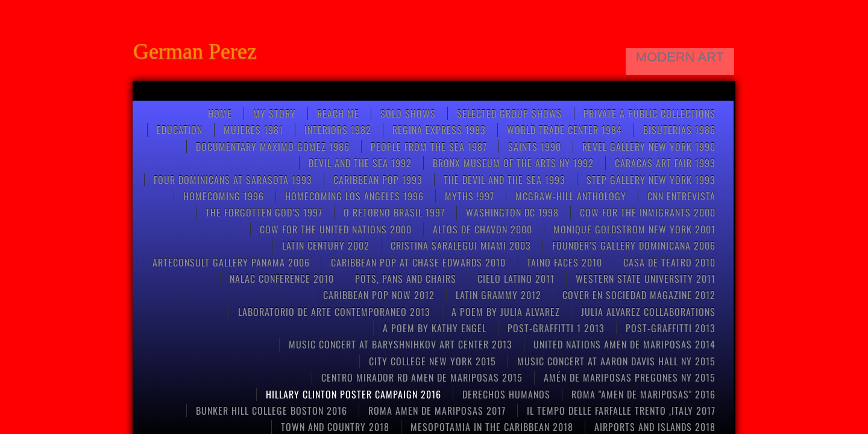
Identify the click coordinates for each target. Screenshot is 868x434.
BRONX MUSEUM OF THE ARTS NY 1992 (513, 163)
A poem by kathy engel (435, 328)
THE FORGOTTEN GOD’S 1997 (264, 212)
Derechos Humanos (506, 394)
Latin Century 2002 (326, 245)
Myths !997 (470, 196)
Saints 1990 (535, 146)
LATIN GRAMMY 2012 (498, 295)
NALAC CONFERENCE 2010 (282, 278)
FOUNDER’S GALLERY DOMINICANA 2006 (634, 245)
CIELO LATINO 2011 (516, 278)
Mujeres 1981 (253, 130)
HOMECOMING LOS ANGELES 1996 (354, 196)
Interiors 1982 (338, 130)
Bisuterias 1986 (679, 130)
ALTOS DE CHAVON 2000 (483, 229)
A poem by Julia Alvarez (506, 312)
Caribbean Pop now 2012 (379, 295)
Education (180, 130)
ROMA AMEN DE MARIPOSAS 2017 (437, 410)
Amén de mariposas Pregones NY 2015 (630, 377)
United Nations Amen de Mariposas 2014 (624, 344)
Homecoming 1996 (224, 196)
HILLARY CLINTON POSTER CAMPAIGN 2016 (354, 394)
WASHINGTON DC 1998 (512, 212)
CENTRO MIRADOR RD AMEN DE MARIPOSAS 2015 (422, 377)
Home (220, 113)
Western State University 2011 (646, 278)
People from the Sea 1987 (429, 146)
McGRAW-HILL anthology (571, 196)
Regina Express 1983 (439, 130)
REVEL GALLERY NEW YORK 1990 (649, 146)
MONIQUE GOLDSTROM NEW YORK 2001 (634, 229)
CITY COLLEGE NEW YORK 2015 (432, 361)
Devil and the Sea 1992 (360, 163)
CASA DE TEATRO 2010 (669, 262)
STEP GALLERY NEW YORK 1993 (651, 180)
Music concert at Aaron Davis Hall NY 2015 (616, 361)
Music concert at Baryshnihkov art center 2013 (401, 344)
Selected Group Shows (510, 113)
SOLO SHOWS (408, 113)
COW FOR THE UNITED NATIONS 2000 (336, 229)
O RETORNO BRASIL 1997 (394, 212)
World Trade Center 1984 (565, 130)
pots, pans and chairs (406, 278)
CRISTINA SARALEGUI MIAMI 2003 (461, 245)
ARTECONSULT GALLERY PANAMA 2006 (231, 262)
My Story (275, 113)
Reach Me (338, 113)
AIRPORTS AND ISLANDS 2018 (655, 427)
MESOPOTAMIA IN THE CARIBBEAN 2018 (492, 427)
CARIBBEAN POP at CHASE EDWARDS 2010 (418, 262)
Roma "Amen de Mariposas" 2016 (643, 394)
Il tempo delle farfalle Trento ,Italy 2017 (621, 410)
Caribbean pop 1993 (378, 180)
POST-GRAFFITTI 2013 (671, 328)
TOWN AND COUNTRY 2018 (335, 427)
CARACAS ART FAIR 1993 (665, 163)
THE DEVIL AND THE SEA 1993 (505, 180)
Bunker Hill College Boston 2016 (272, 410)
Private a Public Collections (649, 113)
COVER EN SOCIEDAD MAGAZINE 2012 (639, 295)
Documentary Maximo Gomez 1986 (273, 146)
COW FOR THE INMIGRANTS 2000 (648, 212)
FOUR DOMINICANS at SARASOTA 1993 (233, 180)
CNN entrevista (681, 196)
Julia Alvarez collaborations (648, 312)
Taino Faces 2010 (565, 262)
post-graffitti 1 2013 (556, 328)
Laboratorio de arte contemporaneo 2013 (334, 312)
